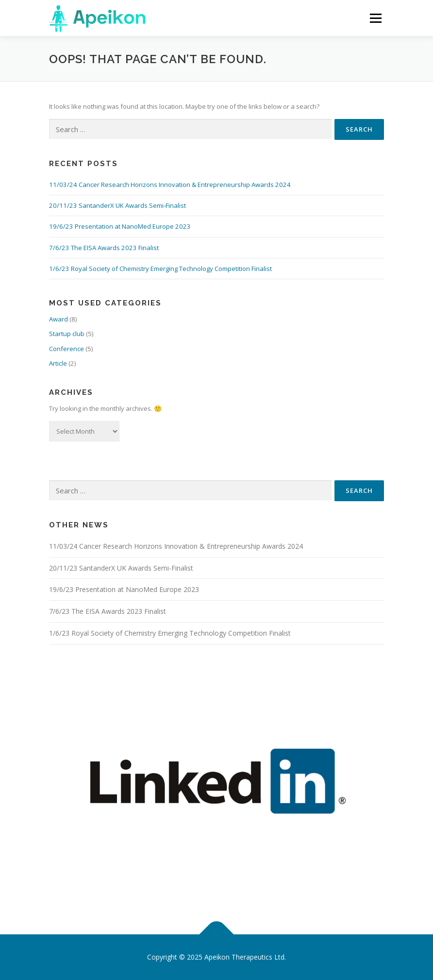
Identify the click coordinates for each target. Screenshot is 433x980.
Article (58, 363)
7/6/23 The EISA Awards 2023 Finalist (104, 248)
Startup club (67, 334)
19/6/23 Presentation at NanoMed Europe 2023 (120, 226)
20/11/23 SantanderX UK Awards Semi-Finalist (117, 205)
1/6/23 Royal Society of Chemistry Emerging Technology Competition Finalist (160, 269)
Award (58, 319)
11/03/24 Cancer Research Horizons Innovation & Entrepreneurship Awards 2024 (170, 185)
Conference (67, 349)
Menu (375, 18)
